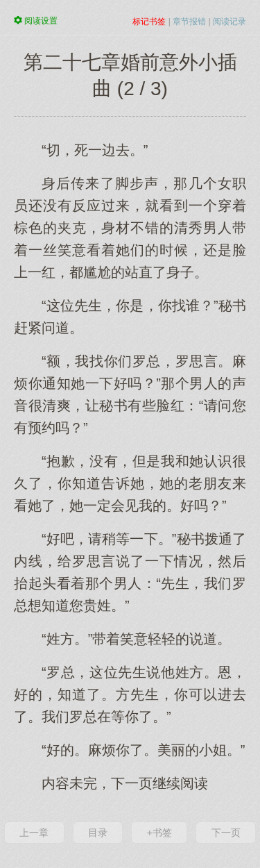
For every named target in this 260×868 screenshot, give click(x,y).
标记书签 (149, 22)
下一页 (226, 833)
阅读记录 (229, 22)
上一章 (34, 833)
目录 (98, 833)
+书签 (159, 833)
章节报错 (189, 22)
